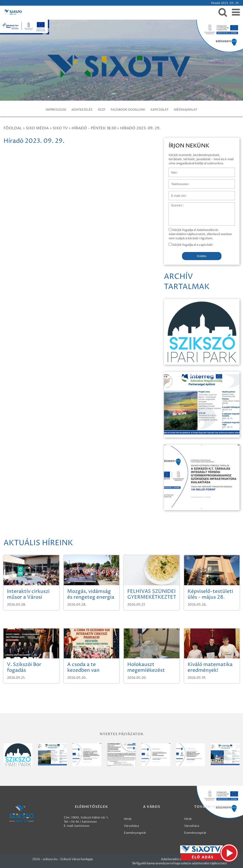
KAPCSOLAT (160, 110)
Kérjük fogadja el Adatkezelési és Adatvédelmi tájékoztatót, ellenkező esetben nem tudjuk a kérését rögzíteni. (200, 234)
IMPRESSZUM (56, 110)
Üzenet (174, 205)
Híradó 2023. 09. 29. (140, 128)
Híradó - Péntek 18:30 (94, 128)
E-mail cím (176, 193)
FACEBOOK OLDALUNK (128, 110)
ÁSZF (102, 110)
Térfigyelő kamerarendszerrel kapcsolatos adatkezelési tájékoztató (179, 863)
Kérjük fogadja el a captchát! (191, 245)
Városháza (131, 826)
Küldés (202, 256)
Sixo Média (37, 128)
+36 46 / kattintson (83, 822)
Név (172, 170)
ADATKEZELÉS (82, 110)
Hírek (128, 819)
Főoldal (13, 128)
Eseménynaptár (135, 833)
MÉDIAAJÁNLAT (186, 110)
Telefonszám (178, 182)
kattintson (82, 826)
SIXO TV (60, 128)
